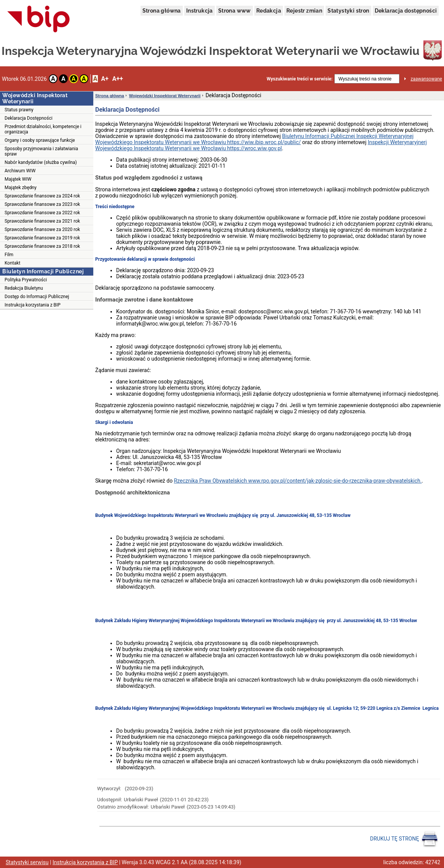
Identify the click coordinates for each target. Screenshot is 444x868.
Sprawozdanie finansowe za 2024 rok (42, 196)
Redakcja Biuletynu (24, 288)
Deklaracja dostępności (406, 11)
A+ (105, 79)
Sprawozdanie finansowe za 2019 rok (42, 238)
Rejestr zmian (304, 11)
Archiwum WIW (20, 171)
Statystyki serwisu (27, 862)
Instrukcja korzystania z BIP (33, 305)
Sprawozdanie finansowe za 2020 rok (42, 229)
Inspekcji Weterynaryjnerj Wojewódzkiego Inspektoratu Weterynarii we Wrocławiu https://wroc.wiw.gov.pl (261, 145)
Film (9, 255)
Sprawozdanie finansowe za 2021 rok (42, 221)
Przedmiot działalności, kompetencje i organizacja (43, 129)
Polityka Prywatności (26, 280)
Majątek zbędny (21, 188)
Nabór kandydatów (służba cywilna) (41, 162)
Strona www (235, 11)
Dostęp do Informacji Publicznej (37, 297)
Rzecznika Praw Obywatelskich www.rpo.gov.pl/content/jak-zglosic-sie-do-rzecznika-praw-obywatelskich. (298, 481)
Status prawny (19, 110)
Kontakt (12, 263)
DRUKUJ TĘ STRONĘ (404, 839)
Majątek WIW (18, 179)
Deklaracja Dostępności (29, 118)
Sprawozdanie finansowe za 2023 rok (42, 204)
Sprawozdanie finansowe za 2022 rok (42, 213)
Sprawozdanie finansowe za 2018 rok (42, 246)
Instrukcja (200, 11)
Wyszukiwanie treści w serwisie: (299, 79)
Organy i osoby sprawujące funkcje (40, 140)
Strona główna (162, 11)
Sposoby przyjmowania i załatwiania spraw (41, 151)
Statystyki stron (348, 11)
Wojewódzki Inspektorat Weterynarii (165, 96)
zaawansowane (426, 79)
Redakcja (269, 11)
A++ (118, 79)
